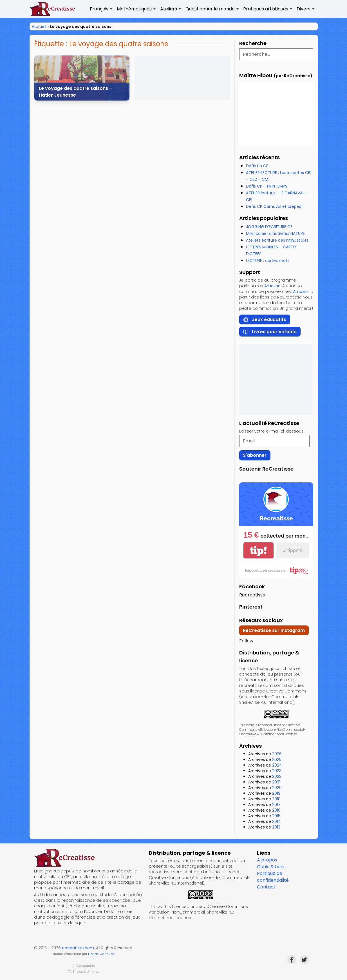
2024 (277, 765)
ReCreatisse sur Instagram (274, 630)
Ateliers (169, 9)
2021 (276, 782)
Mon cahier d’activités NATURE (275, 233)
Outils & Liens (271, 867)
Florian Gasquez (101, 954)
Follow (246, 641)
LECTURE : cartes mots (268, 260)
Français (99, 9)
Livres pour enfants (270, 332)
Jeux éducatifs (265, 319)
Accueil (39, 26)
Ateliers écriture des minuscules (277, 240)
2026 (277, 754)
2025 (277, 759)
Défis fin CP (257, 166)
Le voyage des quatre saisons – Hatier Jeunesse (76, 92)
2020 (277, 788)
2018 (276, 799)
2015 (276, 816)
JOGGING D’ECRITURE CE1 (270, 227)
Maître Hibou (256, 75)
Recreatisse (252, 595)
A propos (267, 860)
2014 (277, 821)
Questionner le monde (210, 9)
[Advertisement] (182, 78)
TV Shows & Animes (84, 972)
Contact (266, 887)
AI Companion (84, 966)
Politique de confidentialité (273, 877)
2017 (276, 805)
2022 (277, 776)
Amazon (272, 286)
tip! (258, 550)
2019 (276, 793)
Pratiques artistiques (266, 9)
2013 (276, 827)
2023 (277, 771)
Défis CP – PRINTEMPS (267, 186)
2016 (276, 810)
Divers (304, 9)
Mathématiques (134, 9)
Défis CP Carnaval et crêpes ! (275, 206)
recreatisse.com (78, 948)
